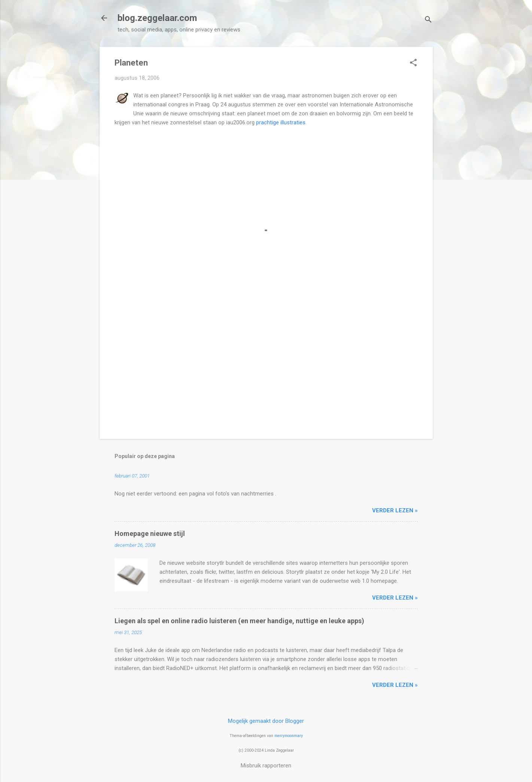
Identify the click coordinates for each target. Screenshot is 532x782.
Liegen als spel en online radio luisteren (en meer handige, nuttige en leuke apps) (239, 621)
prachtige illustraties (281, 122)
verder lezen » (395, 510)
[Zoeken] (428, 20)
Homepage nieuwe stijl (150, 534)
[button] (413, 63)
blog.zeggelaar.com (157, 18)
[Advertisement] (266, 369)
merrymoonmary (289, 736)
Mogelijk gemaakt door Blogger (266, 721)
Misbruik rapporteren (266, 766)
